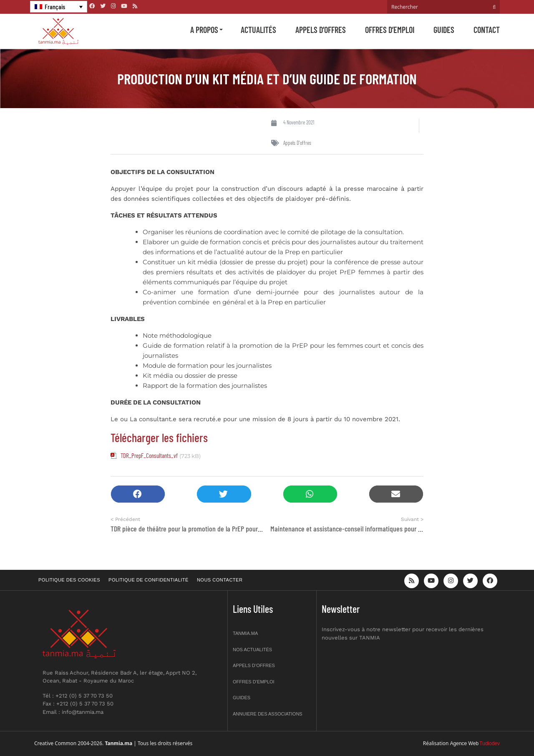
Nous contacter (220, 580)
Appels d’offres (321, 30)
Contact (487, 30)
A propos (204, 30)
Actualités (258, 30)
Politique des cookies (69, 580)
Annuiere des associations (268, 714)
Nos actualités (252, 650)
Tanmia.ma (245, 633)
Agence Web (465, 743)
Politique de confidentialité (149, 580)
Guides (444, 30)
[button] (138, 494)
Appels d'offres (297, 143)
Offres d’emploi (390, 30)
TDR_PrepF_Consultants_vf (149, 455)
